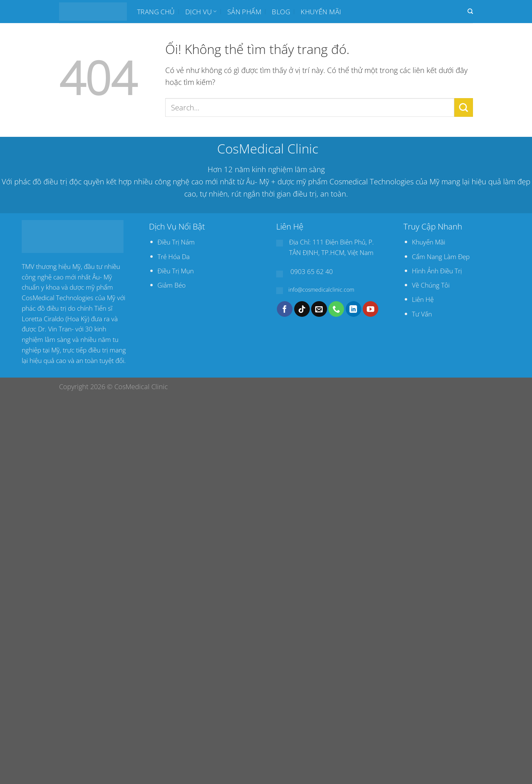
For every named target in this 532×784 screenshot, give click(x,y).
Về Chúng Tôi (431, 285)
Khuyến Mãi (429, 242)
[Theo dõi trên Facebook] (285, 309)
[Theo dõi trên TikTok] (302, 309)
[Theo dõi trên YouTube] (370, 309)
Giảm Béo (172, 285)
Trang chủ (156, 12)
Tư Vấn (422, 314)
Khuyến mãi (321, 12)
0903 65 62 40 (312, 271)
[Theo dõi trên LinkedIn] (354, 309)
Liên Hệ (423, 299)
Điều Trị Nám (176, 242)
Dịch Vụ (201, 12)
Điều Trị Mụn (176, 271)
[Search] (470, 11)
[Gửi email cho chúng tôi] (319, 309)
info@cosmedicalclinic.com (321, 290)
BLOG (281, 12)
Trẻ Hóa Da (174, 257)
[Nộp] (464, 107)
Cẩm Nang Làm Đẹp (441, 257)
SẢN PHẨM (244, 12)
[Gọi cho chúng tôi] (336, 309)
